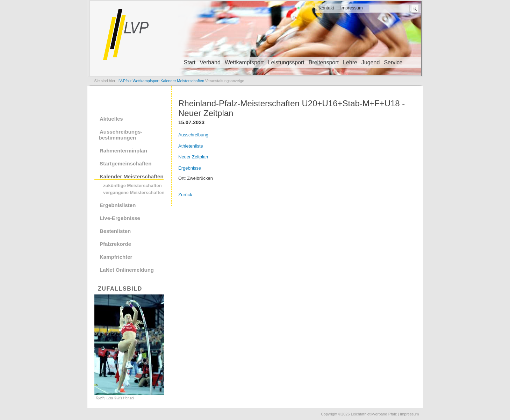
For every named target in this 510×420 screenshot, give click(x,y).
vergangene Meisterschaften (134, 193)
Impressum (352, 8)
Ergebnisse (190, 168)
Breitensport (324, 62)
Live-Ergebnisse (120, 218)
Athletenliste (191, 146)
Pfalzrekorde (115, 244)
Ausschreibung (193, 135)
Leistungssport (286, 62)
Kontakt (326, 8)
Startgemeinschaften (125, 163)
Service (393, 62)
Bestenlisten (115, 231)
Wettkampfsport (244, 62)
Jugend (371, 62)
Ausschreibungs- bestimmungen (118, 135)
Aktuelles (111, 119)
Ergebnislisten (118, 205)
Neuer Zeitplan (193, 157)
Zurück (185, 195)
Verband (210, 62)
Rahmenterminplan (123, 151)
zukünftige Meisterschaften (132, 186)
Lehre (350, 62)
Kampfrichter (116, 257)
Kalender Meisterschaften (132, 176)
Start (190, 62)
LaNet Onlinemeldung (127, 270)
